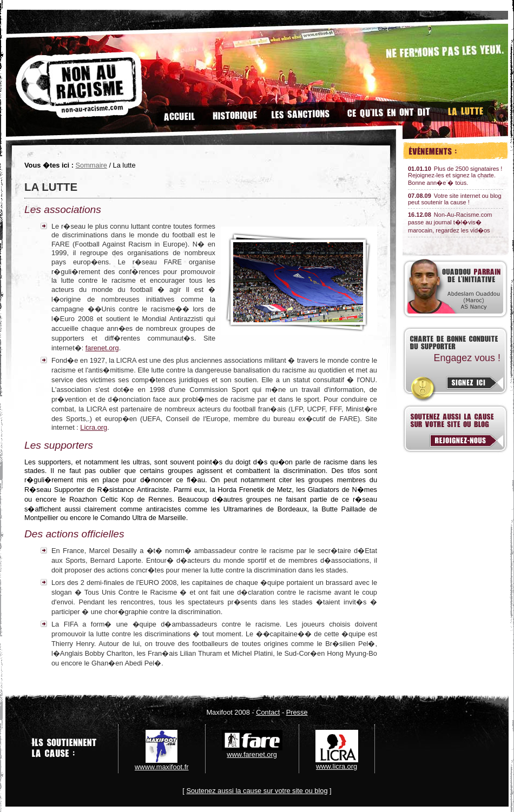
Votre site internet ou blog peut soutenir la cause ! (455, 199)
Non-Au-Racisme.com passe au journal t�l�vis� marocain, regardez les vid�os (450, 222)
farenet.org (102, 348)
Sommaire (91, 165)
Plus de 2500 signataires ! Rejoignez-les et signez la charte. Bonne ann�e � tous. (455, 176)
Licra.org (94, 427)
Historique (232, 112)
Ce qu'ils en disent (389, 112)
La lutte (467, 112)
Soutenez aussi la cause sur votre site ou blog (257, 791)
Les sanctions (300, 112)
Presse (297, 712)
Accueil (179, 112)
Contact (268, 712)
